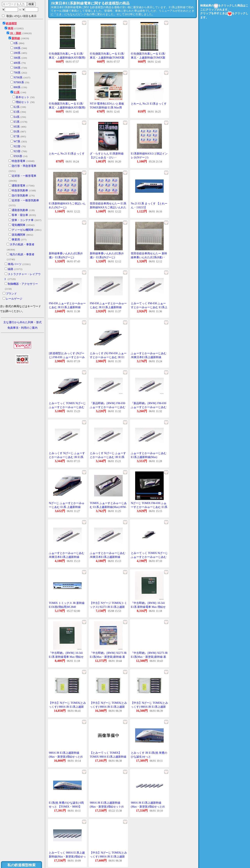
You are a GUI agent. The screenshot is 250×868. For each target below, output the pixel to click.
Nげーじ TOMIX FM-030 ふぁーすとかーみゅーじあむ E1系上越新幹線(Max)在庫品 (149, 507)
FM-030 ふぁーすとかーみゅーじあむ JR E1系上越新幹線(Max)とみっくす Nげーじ (67, 307)
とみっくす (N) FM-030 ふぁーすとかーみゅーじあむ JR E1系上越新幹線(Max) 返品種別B (108, 357)
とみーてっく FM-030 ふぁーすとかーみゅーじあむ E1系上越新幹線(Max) (149, 307)
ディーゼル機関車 (23, 230)
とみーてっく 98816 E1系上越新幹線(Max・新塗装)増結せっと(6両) (67, 856)
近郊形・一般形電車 (24, 176)
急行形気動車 (20, 196)
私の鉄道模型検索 (21, 865)
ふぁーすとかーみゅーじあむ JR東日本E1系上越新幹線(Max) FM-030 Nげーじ (149, 357)
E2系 (17, 107)
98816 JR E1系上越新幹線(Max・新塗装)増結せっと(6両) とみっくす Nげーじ (66, 757)
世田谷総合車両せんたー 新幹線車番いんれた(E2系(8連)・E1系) (149, 257)
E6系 (17, 132)
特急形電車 (19, 161)
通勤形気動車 (20, 210)
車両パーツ (15, 264)
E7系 (17, 136)
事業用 (16, 240)
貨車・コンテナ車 (23, 220)
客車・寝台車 (20, 215)
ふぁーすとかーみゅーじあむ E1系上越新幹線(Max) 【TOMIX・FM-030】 (149, 457)
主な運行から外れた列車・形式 (22, 322)
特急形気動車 (20, 190)
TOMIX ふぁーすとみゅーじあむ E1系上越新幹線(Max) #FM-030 (108, 507)
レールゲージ (14, 299)
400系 (17, 63)
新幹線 (16, 38)
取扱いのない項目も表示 (19, 16)
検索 (31, 4)
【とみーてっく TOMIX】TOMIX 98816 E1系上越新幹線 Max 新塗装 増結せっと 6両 (108, 757)
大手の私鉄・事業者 (22, 245)
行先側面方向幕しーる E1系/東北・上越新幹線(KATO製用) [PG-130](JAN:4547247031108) (67, 58)
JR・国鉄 (16, 33)
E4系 (17, 117)
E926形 (18, 156)
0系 (16, 43)
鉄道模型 (11, 24)
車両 (11, 28)
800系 (17, 87)
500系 (17, 68)
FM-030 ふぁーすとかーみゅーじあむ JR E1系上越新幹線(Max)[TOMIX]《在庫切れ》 (108, 307)
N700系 (18, 78)
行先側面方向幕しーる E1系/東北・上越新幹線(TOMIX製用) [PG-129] (148, 58)
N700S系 (19, 82)
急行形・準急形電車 (24, 166)
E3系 (17, 112)
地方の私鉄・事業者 (22, 254)
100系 (17, 48)
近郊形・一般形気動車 (25, 200)
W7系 (17, 142)
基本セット (22, 97)
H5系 (17, 127)
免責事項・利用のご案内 (22, 328)
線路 (11, 269)
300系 (17, 58)
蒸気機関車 (19, 235)
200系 (17, 53)
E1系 (17, 92)
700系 (17, 73)
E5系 (17, 122)
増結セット (22, 102)
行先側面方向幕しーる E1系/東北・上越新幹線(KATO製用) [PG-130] (67, 107)
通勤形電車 (19, 186)
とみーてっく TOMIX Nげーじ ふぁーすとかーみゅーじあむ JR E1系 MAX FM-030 (67, 407)
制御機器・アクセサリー (23, 284)
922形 (17, 146)
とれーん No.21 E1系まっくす (149, 104)
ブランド (11, 294)
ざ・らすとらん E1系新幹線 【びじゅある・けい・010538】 (107, 157)
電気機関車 (19, 225)
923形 (17, 151)
